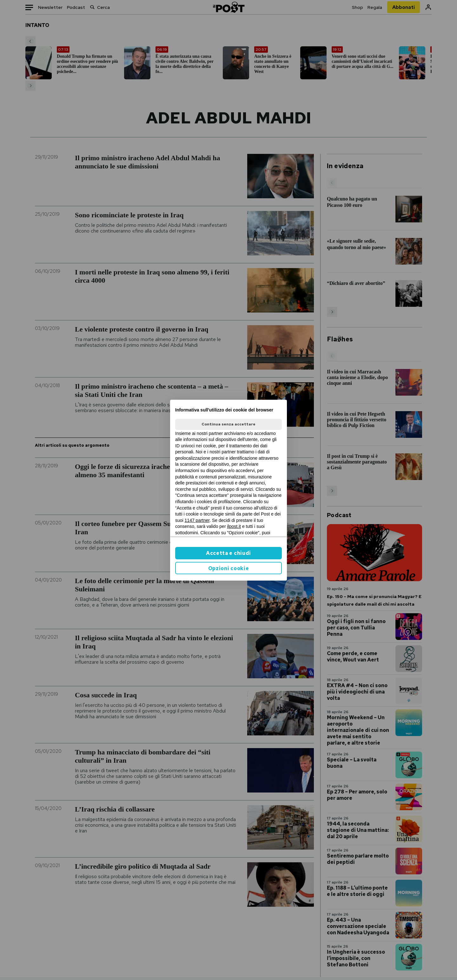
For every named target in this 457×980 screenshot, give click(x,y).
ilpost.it (234, 526)
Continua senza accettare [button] (228, 424)
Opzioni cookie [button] (229, 568)
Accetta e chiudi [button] (228, 553)
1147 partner (197, 520)
